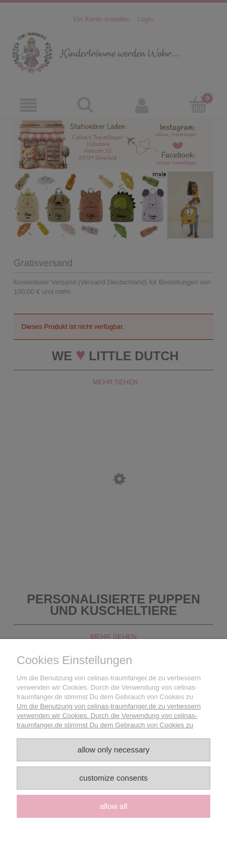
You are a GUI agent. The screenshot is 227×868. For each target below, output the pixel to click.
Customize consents (113, 778)
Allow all (113, 806)
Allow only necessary (114, 750)
